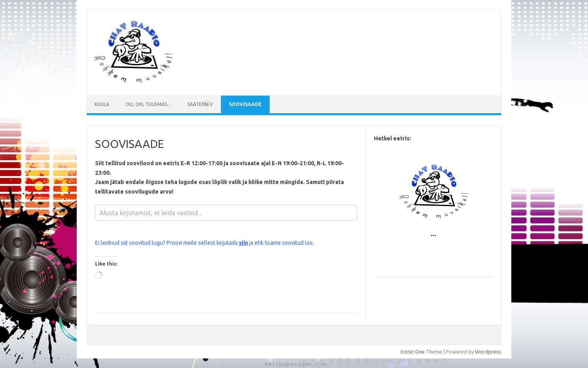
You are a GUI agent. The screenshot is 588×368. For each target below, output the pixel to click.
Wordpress (488, 352)
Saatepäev (200, 104)
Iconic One (413, 352)
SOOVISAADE (245, 104)
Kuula (102, 104)
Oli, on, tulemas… (148, 104)
